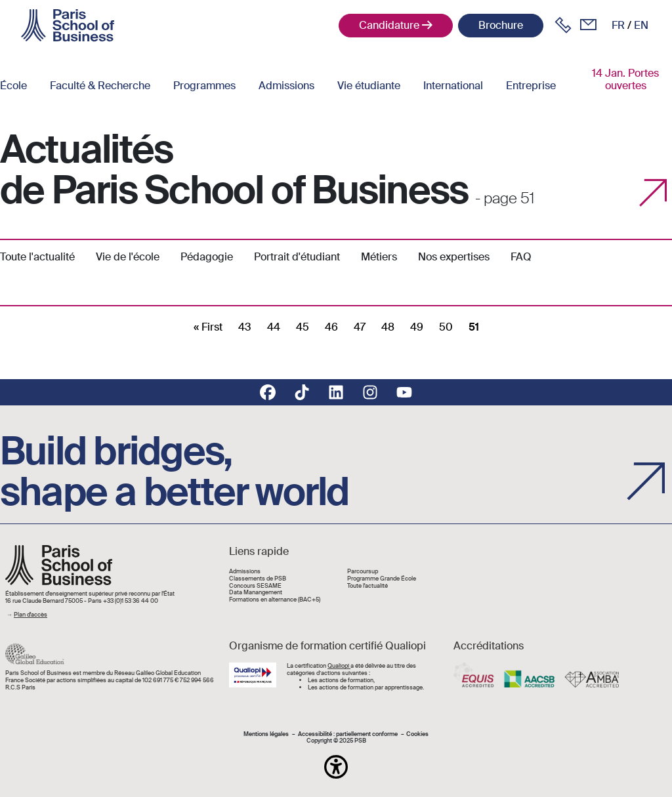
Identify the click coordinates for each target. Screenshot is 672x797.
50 (446, 327)
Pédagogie (207, 257)
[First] (208, 327)
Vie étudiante (369, 86)
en (641, 25)
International (453, 86)
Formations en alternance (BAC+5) (275, 600)
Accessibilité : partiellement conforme (348, 734)
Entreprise (531, 86)
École (13, 86)
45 (303, 327)
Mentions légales (266, 734)
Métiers (379, 257)
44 (274, 327)
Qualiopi (339, 666)
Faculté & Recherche (100, 86)
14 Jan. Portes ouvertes (625, 79)
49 (417, 327)
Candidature (389, 25)
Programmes (204, 86)
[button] (336, 767)
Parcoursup (363, 572)
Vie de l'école (128, 257)
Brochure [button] (501, 25)
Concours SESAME (255, 586)
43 (245, 327)
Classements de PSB (258, 579)
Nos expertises (454, 257)
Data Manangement (256, 593)
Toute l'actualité (37, 257)
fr (618, 25)
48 (388, 327)
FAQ (521, 257)
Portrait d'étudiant (297, 257)
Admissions (286, 86)
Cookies (417, 734)
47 (360, 327)
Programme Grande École (382, 579)
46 (331, 327)
